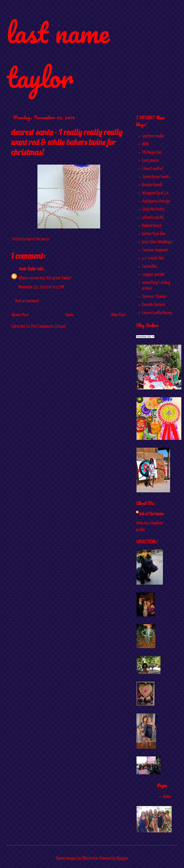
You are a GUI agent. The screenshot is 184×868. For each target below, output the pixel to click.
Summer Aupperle (155, 250)
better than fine (154, 234)
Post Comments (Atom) (48, 326)
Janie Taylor (27, 269)
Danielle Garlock (154, 305)
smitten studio (153, 136)
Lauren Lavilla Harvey (157, 313)
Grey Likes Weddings (157, 242)
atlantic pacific (153, 218)
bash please (151, 161)
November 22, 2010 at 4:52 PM (41, 287)
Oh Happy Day (152, 152)
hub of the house (152, 514)
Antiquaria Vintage (156, 201)
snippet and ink (153, 275)
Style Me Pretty (153, 209)
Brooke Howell (152, 185)
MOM (145, 144)
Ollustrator (90, 858)
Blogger (122, 858)
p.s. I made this (153, 258)
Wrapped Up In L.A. (156, 193)
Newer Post (20, 315)
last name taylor (58, 55)
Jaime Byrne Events (156, 177)
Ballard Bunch (152, 226)
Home (70, 315)
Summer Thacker (154, 297)
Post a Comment (27, 301)
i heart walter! (153, 169)
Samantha (150, 266)
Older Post (118, 315)
